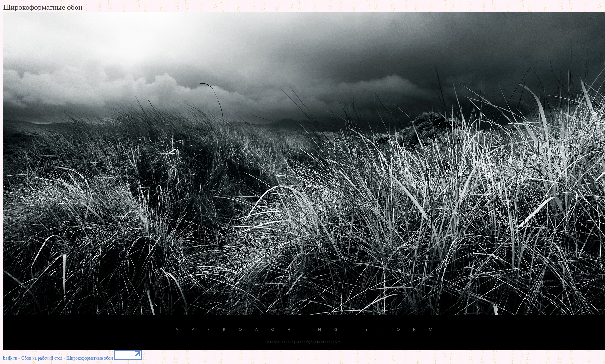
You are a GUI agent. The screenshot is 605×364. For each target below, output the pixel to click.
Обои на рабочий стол (42, 358)
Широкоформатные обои (90, 358)
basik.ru (10, 358)
